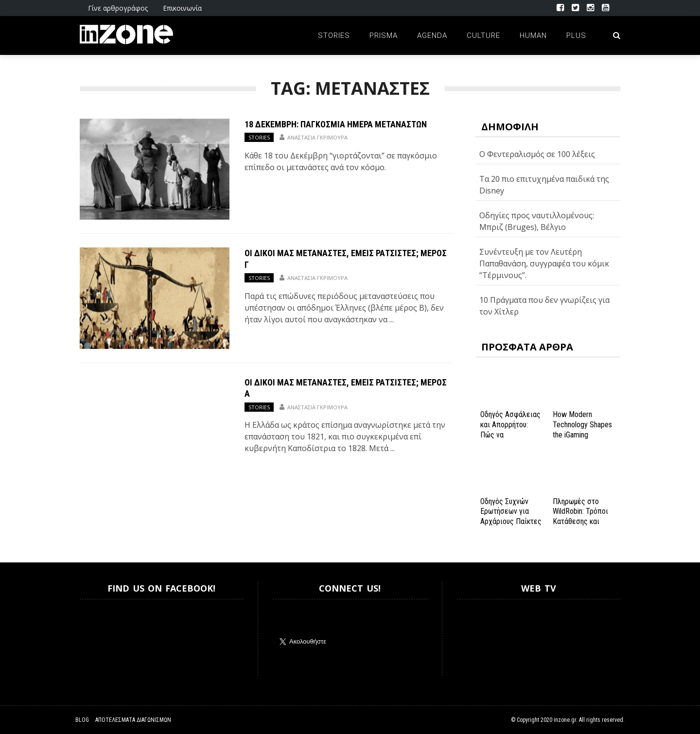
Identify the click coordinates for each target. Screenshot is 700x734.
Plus (576, 35)
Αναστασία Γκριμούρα (317, 137)
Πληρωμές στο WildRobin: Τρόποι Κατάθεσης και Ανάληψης (580, 516)
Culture (483, 35)
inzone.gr (565, 720)
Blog (82, 720)
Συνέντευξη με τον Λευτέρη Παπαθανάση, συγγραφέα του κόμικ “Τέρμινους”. (544, 263)
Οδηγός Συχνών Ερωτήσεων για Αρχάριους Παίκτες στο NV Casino (511, 516)
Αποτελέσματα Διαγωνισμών (133, 720)
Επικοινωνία (182, 8)
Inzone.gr (103, 638)
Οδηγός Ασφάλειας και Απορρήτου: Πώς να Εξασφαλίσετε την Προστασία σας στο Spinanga (510, 440)
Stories (334, 35)
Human (533, 35)
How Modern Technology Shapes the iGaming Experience (582, 429)
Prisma (384, 35)
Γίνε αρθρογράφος (118, 8)
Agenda (432, 35)
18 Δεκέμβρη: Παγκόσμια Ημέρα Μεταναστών (336, 124)
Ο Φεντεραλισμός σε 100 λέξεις (537, 154)
